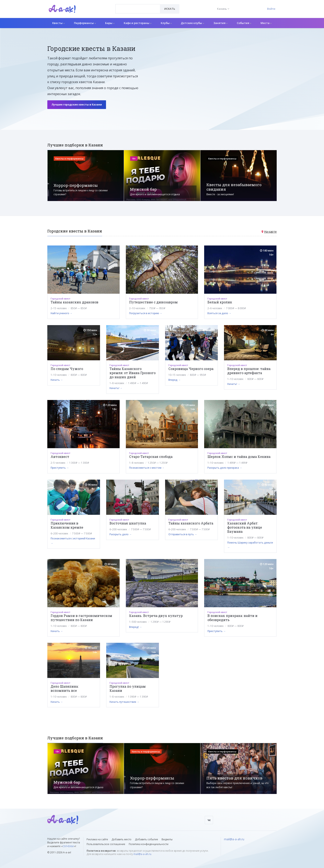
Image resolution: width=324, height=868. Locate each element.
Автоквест (60, 457)
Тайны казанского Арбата (191, 523)
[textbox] (138, 6)
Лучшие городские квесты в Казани (77, 105)
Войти (271, 9)
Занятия (220, 23)
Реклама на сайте (97, 839)
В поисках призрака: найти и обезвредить (232, 618)
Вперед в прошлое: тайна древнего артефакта (249, 371)
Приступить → (60, 468)
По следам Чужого (67, 369)
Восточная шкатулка (128, 523)
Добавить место (121, 839)
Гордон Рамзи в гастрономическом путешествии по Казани (81, 618)
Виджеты (167, 839)
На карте (270, 232)
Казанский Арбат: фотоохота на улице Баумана (245, 527)
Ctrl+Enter (68, 846)
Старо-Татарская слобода (151, 457)
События (244, 23)
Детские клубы (192, 23)
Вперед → (175, 380)
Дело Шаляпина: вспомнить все (65, 688)
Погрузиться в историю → (146, 313)
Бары (110, 23)
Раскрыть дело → (121, 534)
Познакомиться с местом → (147, 468)
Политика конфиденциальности (149, 844)
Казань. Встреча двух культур (156, 616)
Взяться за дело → (219, 313)
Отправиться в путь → (183, 534)
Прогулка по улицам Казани (128, 688)
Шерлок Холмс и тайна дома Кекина (239, 457)
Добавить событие (147, 839)
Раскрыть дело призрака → (225, 468)
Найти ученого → (61, 313)
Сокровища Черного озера (191, 369)
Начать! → (116, 388)
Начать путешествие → (124, 702)
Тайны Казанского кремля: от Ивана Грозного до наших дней (133, 373)
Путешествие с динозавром (153, 302)
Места (266, 23)
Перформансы (85, 23)
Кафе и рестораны (138, 23)
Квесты (58, 23)
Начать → (57, 380)
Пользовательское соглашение (106, 844)
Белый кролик (220, 302)
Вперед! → (136, 627)
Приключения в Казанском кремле (67, 525)
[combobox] (138, 9)
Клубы (166, 23)
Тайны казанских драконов (74, 302)
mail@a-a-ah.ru (142, 854)
